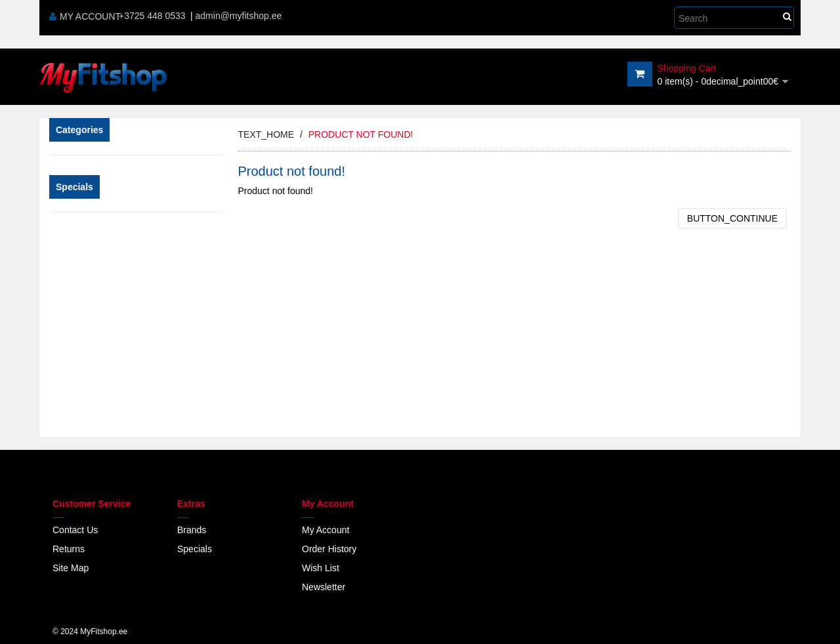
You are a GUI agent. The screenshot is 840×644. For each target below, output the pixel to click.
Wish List (321, 568)
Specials (195, 549)
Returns (69, 549)
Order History (329, 549)
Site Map (71, 568)
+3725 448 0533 (152, 16)
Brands (192, 530)
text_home (266, 134)
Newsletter (324, 587)
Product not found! (361, 134)
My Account (85, 16)
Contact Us (75, 530)
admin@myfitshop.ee (239, 16)
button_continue (732, 218)
